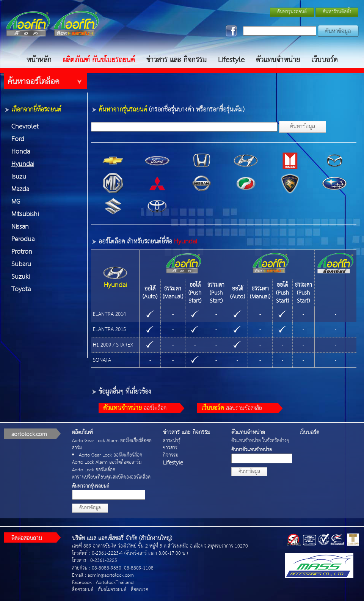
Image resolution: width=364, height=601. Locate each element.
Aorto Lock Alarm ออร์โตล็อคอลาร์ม (107, 462)
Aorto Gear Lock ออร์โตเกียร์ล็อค (111, 455)
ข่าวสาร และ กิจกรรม (177, 60)
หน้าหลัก (39, 60)
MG (16, 202)
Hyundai (23, 164)
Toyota (21, 290)
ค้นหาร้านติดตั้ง (337, 12)
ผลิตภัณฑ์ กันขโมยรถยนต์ (99, 60)
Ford (18, 139)
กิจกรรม (171, 455)
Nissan (20, 227)
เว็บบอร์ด (325, 60)
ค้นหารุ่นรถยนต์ (292, 12)
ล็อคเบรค (140, 590)
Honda (21, 152)
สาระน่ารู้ (172, 441)
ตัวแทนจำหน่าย (278, 60)
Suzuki (20, 277)
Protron (22, 252)
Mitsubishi (25, 214)
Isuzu (19, 177)
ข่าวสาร (170, 448)
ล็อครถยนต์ (83, 590)
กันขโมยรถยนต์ (112, 590)
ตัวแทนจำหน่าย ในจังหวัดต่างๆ (260, 441)
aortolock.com (29, 434)
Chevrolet (25, 127)
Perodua (23, 239)
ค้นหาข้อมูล (303, 126)
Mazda (20, 189)
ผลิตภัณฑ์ (82, 432)
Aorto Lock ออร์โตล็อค (94, 470)
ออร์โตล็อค (135, 408)
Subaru (21, 264)
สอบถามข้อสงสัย (232, 408)
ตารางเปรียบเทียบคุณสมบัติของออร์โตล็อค (111, 477)
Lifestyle (231, 60)
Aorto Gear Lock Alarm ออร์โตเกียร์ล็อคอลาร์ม (112, 444)
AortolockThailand (115, 583)
